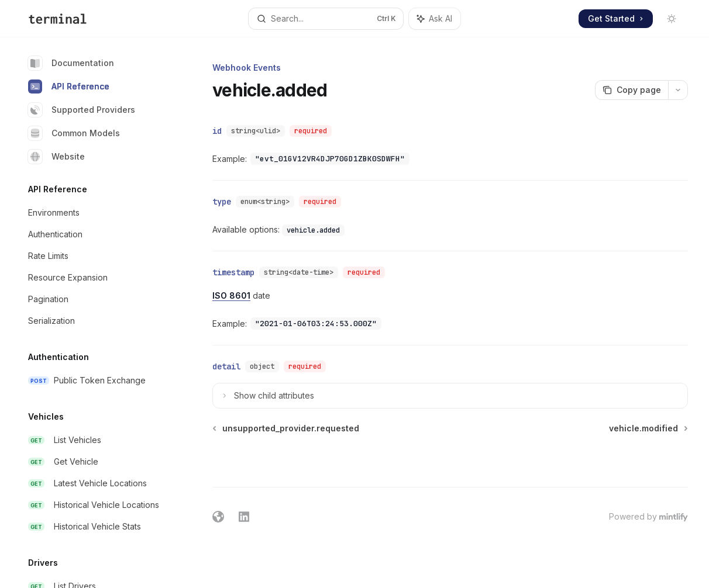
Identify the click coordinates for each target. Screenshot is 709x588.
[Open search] (326, 19)
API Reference (69, 87)
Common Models (74, 133)
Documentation (71, 63)
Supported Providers (82, 110)
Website (56, 157)
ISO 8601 (231, 295)
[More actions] (678, 90)
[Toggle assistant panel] (435, 19)
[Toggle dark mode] (672, 19)
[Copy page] (631, 90)
